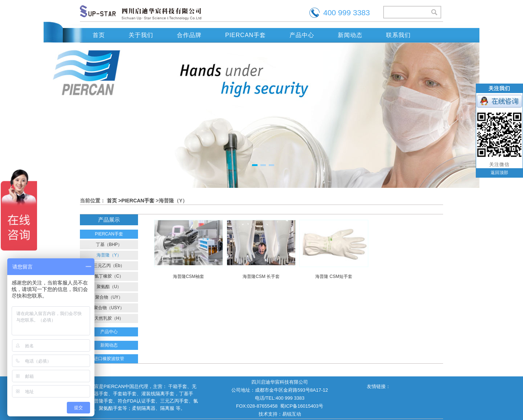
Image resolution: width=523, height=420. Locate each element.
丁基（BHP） (109, 245)
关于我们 (141, 35)
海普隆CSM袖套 (189, 276)
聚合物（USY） (109, 308)
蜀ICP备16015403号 (302, 406)
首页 (99, 35)
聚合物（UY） (109, 297)
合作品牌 (189, 35)
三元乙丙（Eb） (109, 266)
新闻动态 (350, 35)
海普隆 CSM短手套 (334, 276)
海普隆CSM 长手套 (261, 276)
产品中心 (302, 35)
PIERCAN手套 (246, 35)
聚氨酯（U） (109, 287)
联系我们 (398, 35)
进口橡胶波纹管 (109, 359)
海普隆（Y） (109, 255)
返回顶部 (499, 173)
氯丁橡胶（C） (109, 276)
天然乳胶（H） (109, 318)
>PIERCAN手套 (136, 201)
